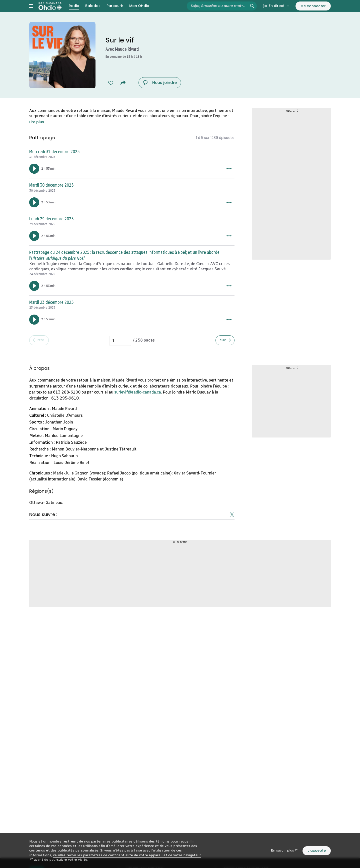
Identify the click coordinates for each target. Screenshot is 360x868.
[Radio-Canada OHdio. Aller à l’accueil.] (50, 11)
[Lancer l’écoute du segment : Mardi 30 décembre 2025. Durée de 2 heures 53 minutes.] (34, 212)
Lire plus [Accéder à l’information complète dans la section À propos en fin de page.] (37, 132)
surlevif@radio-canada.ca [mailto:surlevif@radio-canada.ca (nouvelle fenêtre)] (138, 402)
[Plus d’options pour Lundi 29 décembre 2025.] (229, 246)
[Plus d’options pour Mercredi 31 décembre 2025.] (229, 179)
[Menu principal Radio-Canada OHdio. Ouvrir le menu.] (31, 11)
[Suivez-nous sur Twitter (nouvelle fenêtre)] (232, 524)
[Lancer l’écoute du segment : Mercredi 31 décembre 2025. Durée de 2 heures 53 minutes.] (34, 179)
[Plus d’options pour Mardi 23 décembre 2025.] (229, 330)
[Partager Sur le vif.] (123, 93)
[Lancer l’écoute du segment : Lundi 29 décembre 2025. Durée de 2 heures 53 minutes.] (34, 246)
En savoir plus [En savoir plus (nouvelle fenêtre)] (284, 850)
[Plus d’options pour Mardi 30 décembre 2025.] (229, 212)
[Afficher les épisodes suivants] (225, 350)
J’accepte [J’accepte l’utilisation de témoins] (317, 851)
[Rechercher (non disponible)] (252, 11)
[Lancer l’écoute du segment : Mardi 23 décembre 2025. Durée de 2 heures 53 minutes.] (34, 330)
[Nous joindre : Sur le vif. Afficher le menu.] (160, 93)
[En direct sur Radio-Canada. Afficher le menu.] (276, 11)
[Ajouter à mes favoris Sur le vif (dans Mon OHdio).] (111, 93)
